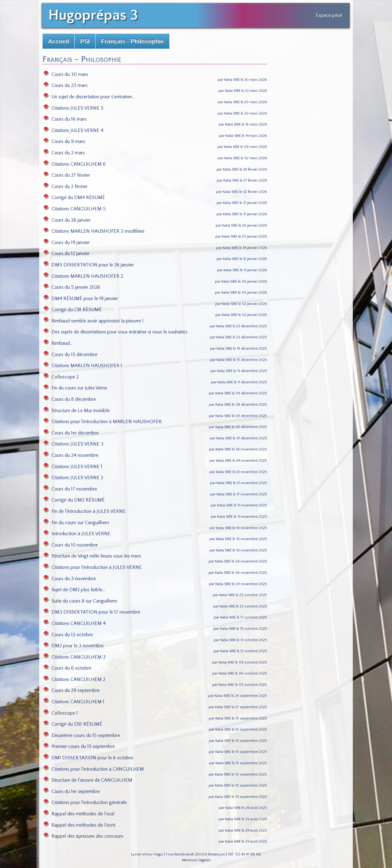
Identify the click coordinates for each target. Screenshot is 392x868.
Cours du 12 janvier (66, 254)
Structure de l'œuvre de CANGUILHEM (88, 780)
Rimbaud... (58, 343)
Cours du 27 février (67, 175)
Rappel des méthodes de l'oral (79, 814)
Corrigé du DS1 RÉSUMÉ (73, 724)
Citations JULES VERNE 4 (73, 130)
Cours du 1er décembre (71, 433)
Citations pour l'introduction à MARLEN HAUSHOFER (103, 422)
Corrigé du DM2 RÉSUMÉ (74, 500)
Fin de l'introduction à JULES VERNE (85, 511)
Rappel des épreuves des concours (83, 836)
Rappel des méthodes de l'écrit (79, 825)
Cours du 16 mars (65, 119)
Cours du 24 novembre (71, 455)
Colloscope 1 (61, 713)
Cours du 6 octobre (67, 668)
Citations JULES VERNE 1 (73, 467)
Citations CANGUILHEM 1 (74, 702)
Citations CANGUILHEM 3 (75, 657)
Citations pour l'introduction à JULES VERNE (93, 567)
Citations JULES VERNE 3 (73, 444)
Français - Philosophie (132, 41)
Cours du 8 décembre (70, 399)
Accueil (58, 41)
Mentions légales (196, 860)
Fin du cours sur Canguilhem (76, 523)
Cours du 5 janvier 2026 (72, 287)
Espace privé (329, 15)
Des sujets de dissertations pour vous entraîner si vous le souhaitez (115, 332)
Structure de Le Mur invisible (77, 411)
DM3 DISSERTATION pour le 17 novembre (92, 612)
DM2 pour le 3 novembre (73, 646)
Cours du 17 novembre (70, 489)
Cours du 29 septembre (72, 690)
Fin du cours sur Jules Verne (75, 388)
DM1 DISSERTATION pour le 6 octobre (88, 758)
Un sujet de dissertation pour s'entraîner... (89, 97)
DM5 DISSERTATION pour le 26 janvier (89, 265)
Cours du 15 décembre (70, 355)
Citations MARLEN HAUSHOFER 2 (83, 276)
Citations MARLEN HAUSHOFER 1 (83, 366)
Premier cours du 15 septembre (79, 746)
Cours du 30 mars (66, 74)
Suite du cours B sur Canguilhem (80, 601)
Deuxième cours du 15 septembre (82, 735)
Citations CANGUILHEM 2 (74, 679)
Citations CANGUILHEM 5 (75, 209)
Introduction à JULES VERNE (77, 534)
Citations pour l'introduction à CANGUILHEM (94, 769)
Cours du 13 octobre (68, 635)
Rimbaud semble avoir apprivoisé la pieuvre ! (93, 321)
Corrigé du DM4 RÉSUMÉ (74, 197)
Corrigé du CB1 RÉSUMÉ (73, 310)
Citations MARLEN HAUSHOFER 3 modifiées (94, 231)
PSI (85, 41)
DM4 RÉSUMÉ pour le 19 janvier (81, 299)
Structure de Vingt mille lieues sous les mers (92, 556)
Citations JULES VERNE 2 (73, 478)
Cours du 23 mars (66, 85)
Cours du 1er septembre (72, 791)
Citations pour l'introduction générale (85, 802)
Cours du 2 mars (64, 153)
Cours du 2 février (66, 186)
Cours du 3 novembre (70, 579)
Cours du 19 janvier (67, 242)
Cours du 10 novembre (71, 545)
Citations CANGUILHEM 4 (75, 623)
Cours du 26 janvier (67, 220)
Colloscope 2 (61, 377)
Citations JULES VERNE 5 (73, 108)
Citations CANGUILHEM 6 (75, 164)
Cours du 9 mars (64, 141)
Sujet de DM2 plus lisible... (74, 590)
